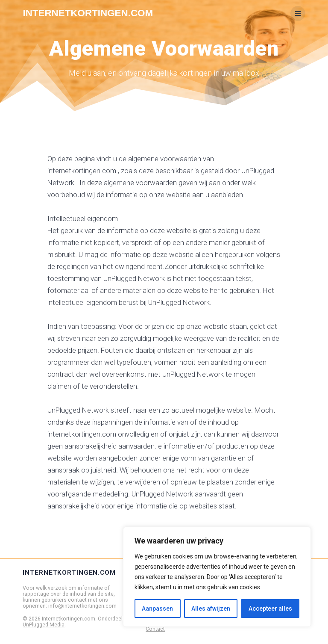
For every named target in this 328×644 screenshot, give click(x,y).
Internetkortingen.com (88, 13)
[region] (217, 577)
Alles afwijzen (211, 609)
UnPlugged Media (44, 625)
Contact (155, 629)
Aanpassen (157, 609)
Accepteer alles (270, 609)
